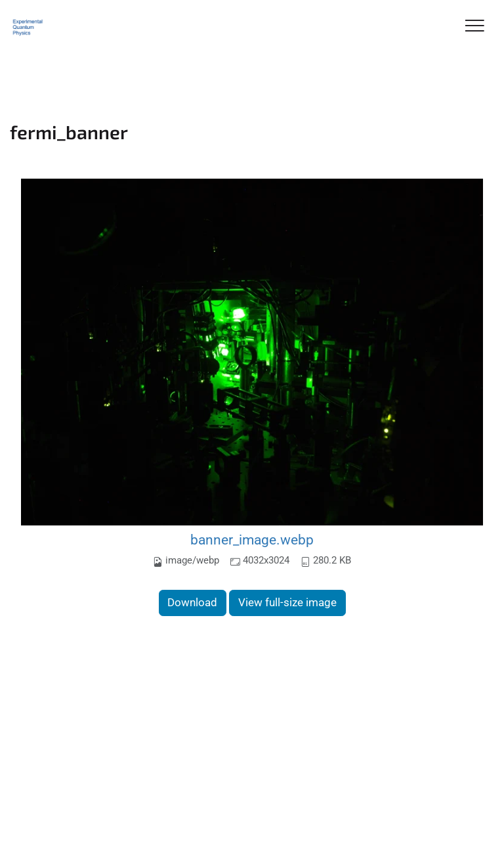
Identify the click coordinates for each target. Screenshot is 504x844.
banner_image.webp (252, 540)
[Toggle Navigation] (475, 27)
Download (192, 602)
